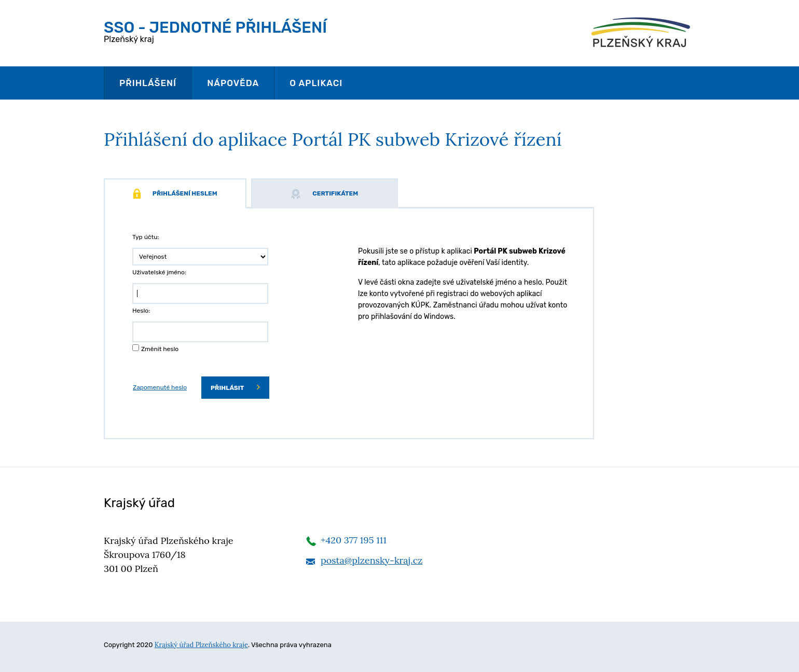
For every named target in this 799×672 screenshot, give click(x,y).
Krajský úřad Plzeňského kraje (201, 645)
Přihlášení (148, 83)
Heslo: (141, 311)
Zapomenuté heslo (160, 387)
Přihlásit (235, 387)
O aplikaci (316, 83)
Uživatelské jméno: (159, 272)
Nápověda (233, 83)
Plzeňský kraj (215, 31)
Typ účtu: (146, 237)
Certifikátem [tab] (324, 194)
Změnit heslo (160, 349)
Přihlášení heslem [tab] (175, 194)
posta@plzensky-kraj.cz (371, 560)
